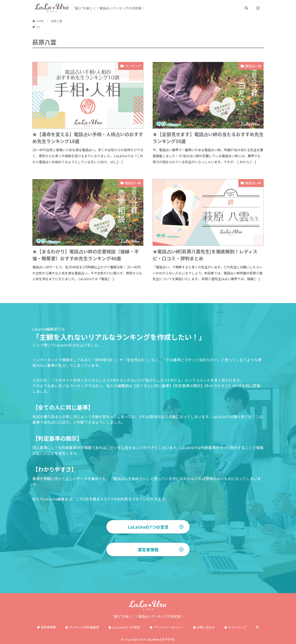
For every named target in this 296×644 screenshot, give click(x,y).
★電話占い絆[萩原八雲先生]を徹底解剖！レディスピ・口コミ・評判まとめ (205, 255)
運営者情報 (148, 549)
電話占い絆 (253, 66)
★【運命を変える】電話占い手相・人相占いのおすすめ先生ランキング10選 (88, 138)
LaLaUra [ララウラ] (160, 639)
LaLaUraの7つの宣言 (148, 527)
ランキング (133, 66)
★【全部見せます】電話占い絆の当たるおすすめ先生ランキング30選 (208, 138)
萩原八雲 (56, 21)
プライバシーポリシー (168, 627)
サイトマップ (237, 627)
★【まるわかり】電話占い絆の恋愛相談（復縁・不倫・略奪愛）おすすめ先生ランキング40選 (86, 255)
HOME (40, 21)
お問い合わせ (206, 627)
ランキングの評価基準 (84, 627)
